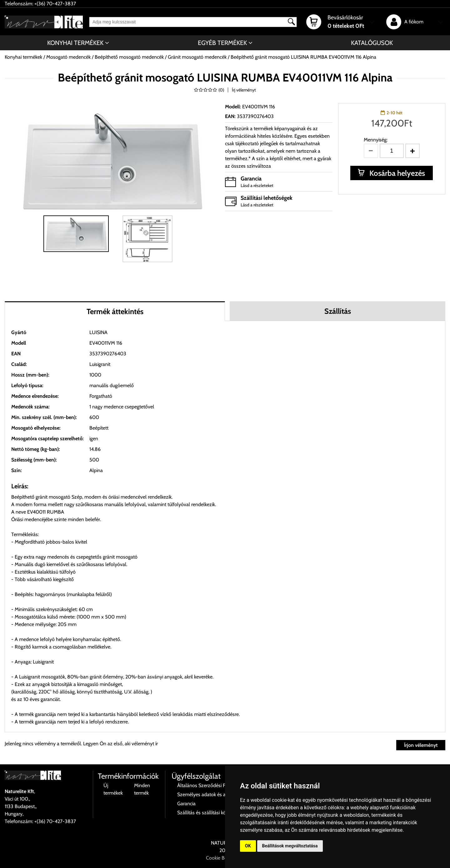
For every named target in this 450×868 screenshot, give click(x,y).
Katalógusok (372, 43)
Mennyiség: (376, 140)
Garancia (186, 804)
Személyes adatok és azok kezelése (215, 794)
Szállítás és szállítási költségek (209, 813)
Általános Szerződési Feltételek (210, 785)
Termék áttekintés (115, 311)
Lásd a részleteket (257, 185)
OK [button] (248, 846)
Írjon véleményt (421, 745)
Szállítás (338, 311)
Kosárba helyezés (396, 173)
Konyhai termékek (75, 43)
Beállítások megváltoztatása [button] (290, 846)
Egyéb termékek (222, 43)
